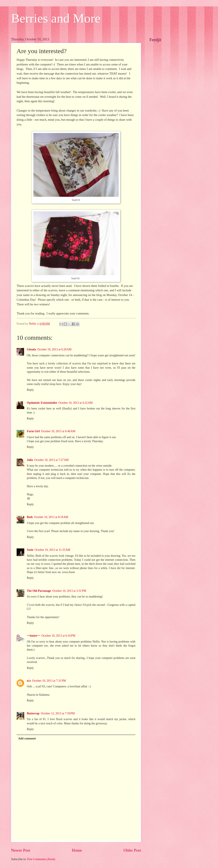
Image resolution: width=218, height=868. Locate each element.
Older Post (132, 850)
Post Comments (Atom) (41, 859)
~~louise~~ (33, 636)
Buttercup (33, 713)
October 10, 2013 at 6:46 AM (58, 431)
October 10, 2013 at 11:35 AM (52, 550)
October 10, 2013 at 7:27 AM (51, 460)
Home (77, 850)
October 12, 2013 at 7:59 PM (58, 713)
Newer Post (21, 850)
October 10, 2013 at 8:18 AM (51, 517)
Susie (30, 550)
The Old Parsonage (39, 591)
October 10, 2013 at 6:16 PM (58, 636)
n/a (29, 681)
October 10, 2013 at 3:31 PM (69, 591)
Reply (30, 390)
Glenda (31, 349)
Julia (30, 460)
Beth (30, 517)
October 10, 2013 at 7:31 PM (49, 681)
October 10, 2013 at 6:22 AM (75, 403)
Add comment (27, 738)
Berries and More (56, 18)
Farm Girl (33, 431)
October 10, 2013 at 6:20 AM (54, 349)
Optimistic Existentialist (42, 403)
